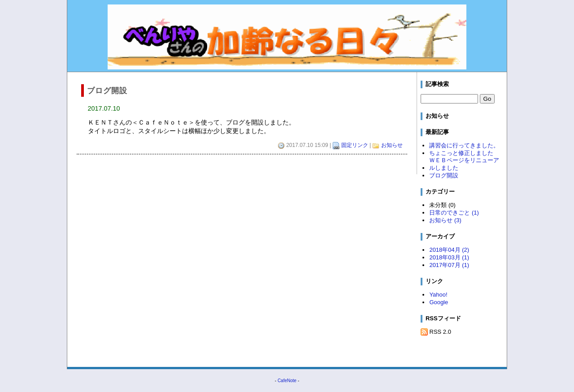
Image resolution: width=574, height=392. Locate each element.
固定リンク (355, 145)
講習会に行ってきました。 (464, 145)
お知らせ (392, 145)
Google (439, 302)
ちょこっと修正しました (461, 153)
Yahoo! (438, 295)
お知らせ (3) (445, 220)
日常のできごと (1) (454, 213)
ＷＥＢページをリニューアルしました (464, 164)
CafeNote (287, 381)
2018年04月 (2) (449, 250)
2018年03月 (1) (449, 257)
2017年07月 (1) (449, 265)
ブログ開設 (444, 175)
